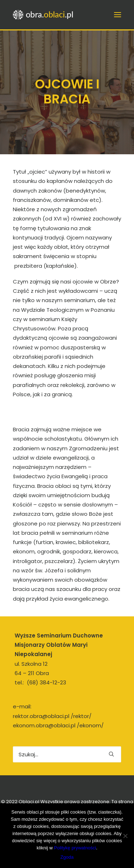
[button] (111, 754)
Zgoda (67, 857)
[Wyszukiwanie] (67, 754)
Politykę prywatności (75, 848)
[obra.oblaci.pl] (44, 15)
